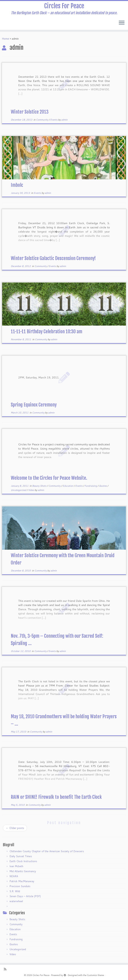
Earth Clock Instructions (23, 861)
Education (68, 486)
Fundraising (91, 486)
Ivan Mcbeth (16, 866)
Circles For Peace (64, 6)
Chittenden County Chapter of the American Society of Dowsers (47, 851)
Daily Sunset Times (21, 856)
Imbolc (17, 185)
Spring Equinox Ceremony (34, 405)
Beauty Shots (40, 486)
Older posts (15, 828)
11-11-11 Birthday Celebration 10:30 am (46, 332)
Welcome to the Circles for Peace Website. (49, 478)
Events (54, 120)
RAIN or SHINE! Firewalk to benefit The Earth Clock (56, 797)
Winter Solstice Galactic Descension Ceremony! (53, 258)
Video (31, 490)
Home (5, 39)
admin (64, 120)
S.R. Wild (15, 891)
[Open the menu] (122, 23)
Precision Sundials (20, 886)
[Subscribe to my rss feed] (6, 969)
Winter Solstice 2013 (30, 112)
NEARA (14, 876)
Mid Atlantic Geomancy (23, 871)
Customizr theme (95, 975)
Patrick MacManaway (22, 881)
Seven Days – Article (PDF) (25, 896)
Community (42, 120)
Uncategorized (19, 490)
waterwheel (16, 901)
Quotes (103, 486)
